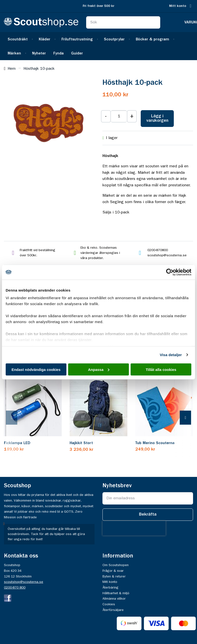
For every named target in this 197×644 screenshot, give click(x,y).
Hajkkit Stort (81, 443)
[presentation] (17, 418)
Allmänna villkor (114, 599)
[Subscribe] (148, 515)
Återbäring (110, 588)
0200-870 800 (15, 588)
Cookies (109, 604)
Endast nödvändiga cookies (36, 369)
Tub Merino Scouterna (155, 443)
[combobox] (123, 22)
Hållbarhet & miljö (116, 593)
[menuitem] (20, 39)
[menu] (98, 46)
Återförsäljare (113, 610)
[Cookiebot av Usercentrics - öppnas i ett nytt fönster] (170, 272)
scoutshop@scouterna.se (24, 582)
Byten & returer (114, 576)
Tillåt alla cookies (161, 369)
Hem (12, 69)
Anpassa (99, 369)
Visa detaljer (171, 355)
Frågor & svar (113, 571)
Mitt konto (178, 6)
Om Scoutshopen (116, 565)
